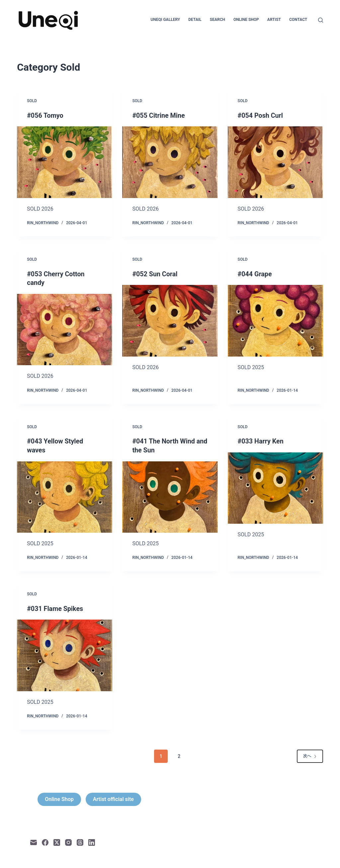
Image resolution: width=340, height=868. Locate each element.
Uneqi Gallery (166, 20)
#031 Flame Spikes (55, 608)
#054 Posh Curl (261, 115)
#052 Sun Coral (155, 274)
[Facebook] (45, 841)
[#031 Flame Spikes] (65, 654)
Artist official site (113, 798)
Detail (195, 20)
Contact (298, 20)
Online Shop (246, 20)
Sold (32, 101)
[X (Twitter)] (57, 841)
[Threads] (80, 841)
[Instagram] (68, 841)
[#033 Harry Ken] (275, 487)
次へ (310, 755)
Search (217, 20)
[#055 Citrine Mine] (170, 162)
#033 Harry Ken (261, 441)
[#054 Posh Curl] (275, 162)
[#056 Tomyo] (65, 162)
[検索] (321, 20)
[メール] (34, 841)
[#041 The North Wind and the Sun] (170, 496)
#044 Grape (255, 274)
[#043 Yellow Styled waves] (65, 496)
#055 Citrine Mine (159, 115)
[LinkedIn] (92, 841)
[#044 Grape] (275, 320)
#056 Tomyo (45, 115)
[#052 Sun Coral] (170, 320)
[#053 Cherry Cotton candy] (65, 329)
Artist (274, 20)
